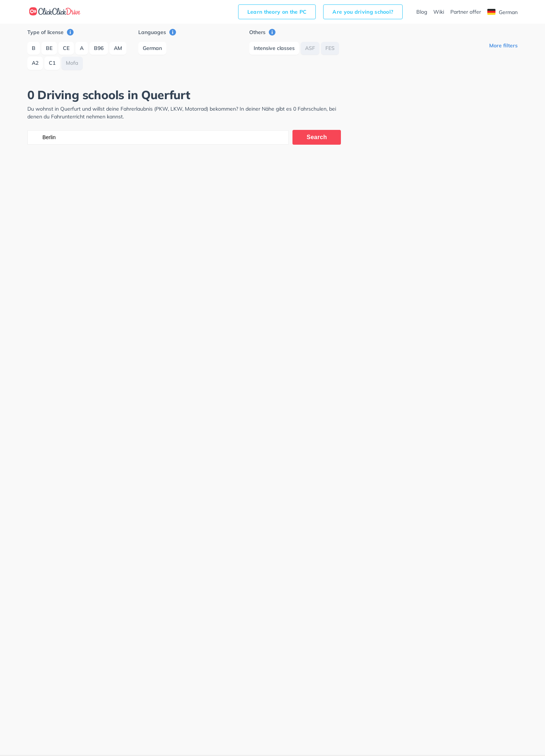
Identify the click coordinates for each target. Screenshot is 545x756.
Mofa (72, 63)
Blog (422, 12)
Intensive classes (274, 48)
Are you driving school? (363, 12)
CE (66, 48)
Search (317, 137)
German (502, 12)
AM (118, 48)
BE (49, 48)
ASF (310, 48)
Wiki (439, 12)
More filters (503, 46)
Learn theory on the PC (277, 12)
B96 (99, 48)
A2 (35, 63)
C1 (52, 63)
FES (330, 48)
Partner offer (466, 12)
